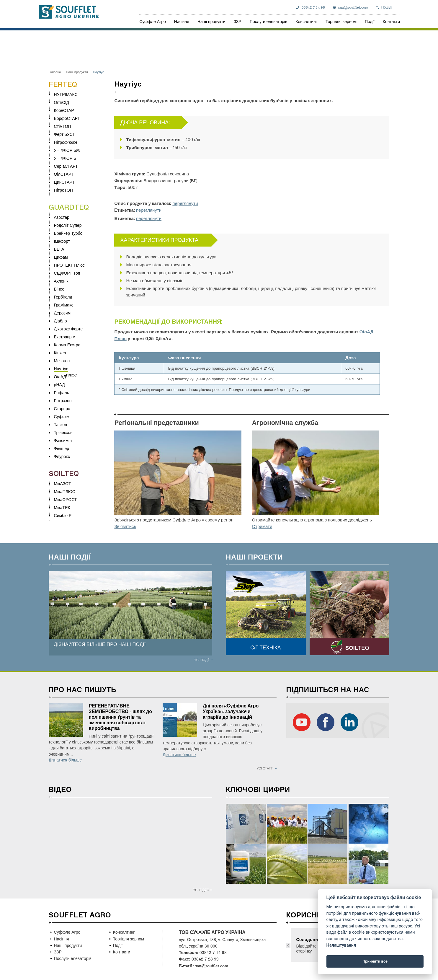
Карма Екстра (67, 345)
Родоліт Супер (68, 225)
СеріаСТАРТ (66, 166)
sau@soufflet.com (353, 7)
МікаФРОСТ (66, 499)
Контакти (391, 21)
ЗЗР (238, 21)
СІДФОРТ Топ (67, 273)
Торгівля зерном (341, 21)
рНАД (59, 385)
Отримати (262, 526)
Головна (55, 72)
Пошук (387, 7)
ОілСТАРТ (64, 174)
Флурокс (62, 456)
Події (370, 21)
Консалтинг (306, 21)
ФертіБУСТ (64, 134)
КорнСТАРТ (65, 110)
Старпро (62, 409)
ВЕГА (59, 249)
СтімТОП (63, 126)
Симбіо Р (63, 515)
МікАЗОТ (63, 484)
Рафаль (62, 393)
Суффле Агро (153, 21)
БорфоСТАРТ (67, 118)
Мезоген (62, 361)
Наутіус (61, 369)
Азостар (62, 217)
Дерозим (62, 313)
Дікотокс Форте (68, 329)
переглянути (185, 203)
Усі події (202, 660)
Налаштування (341, 945)
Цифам (61, 257)
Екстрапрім (65, 337)
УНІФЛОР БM (67, 150)
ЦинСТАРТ (64, 182)
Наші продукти (211, 21)
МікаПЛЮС (65, 491)
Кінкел (60, 353)
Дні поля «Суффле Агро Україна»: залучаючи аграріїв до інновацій (231, 711)
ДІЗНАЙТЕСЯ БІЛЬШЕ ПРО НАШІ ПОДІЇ (100, 644)
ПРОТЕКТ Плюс (69, 265)
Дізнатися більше (65, 760)
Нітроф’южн (66, 142)
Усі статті (265, 768)
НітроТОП (63, 190)
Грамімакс (64, 305)
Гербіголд (63, 297)
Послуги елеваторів (268, 21)
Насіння (182, 21)
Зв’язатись (125, 526)
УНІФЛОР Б (65, 158)
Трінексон (63, 432)
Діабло (61, 321)
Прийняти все (375, 961)
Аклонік (61, 281)
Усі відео (201, 890)
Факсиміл (63, 440)
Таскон (61, 424)
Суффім (62, 416)
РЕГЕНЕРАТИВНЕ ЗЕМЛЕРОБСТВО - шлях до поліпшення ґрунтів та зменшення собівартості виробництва (120, 717)
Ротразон (63, 401)
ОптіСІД (62, 102)
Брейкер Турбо (68, 233)
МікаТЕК (62, 507)
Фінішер (62, 448)
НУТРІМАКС (66, 94)
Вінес (59, 289)
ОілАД (60, 377)
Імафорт (62, 241)
